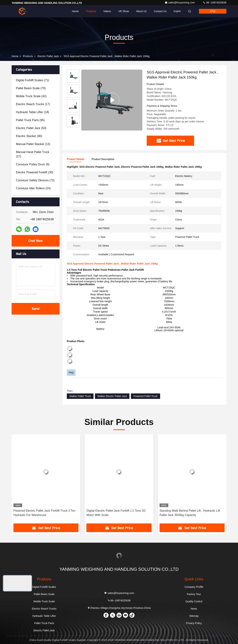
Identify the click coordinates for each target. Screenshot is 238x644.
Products (91, 11)
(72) (35, 180)
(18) (32, 112)
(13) (33, 144)
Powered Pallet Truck (145, 396)
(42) (31, 96)
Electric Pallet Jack (48, 56)
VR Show (123, 11)
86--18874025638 (215, 3)
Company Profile (194, 587)
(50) (31, 128)
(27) (33, 154)
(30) (35, 172)
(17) (33, 104)
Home (75, 11)
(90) (29, 136)
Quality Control (194, 601)
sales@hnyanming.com (180, 3)
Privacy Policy (194, 623)
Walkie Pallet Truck (80, 396)
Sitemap (194, 616)
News (194, 609)
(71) (32, 80)
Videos (107, 11)
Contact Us (160, 11)
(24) (33, 188)
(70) (31, 88)
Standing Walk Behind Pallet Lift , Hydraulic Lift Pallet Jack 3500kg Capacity (190, 513)
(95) (30, 120)
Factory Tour (194, 594)
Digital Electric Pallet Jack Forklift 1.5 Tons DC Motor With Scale (116, 513)
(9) (33, 164)
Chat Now (35, 241)
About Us (141, 11)
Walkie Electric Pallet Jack (112, 396)
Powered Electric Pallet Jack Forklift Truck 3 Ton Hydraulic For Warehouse (44, 513)
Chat (213, 11)
